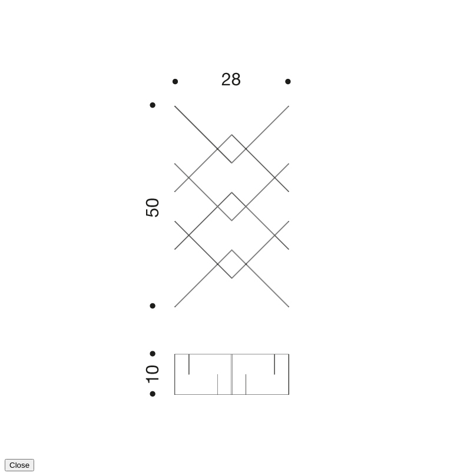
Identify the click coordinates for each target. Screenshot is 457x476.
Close (19, 465)
